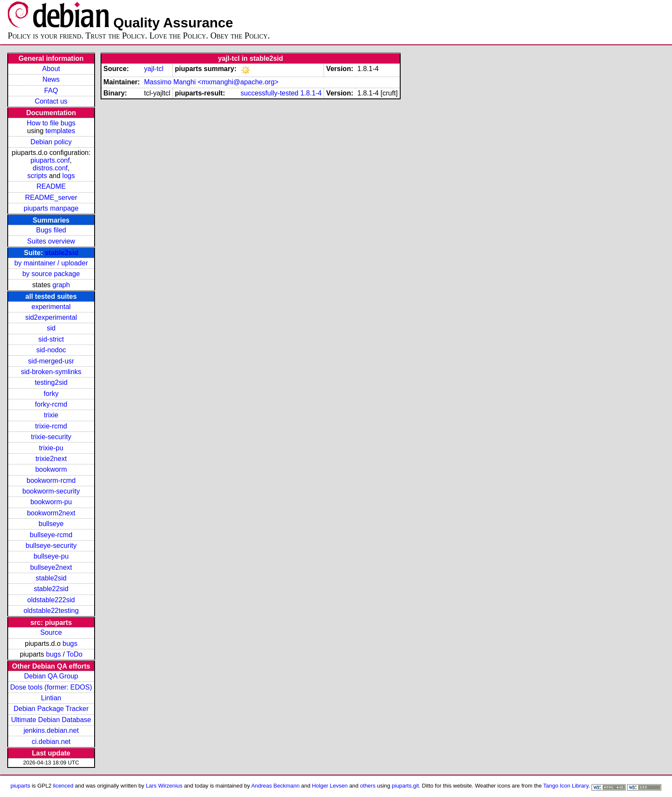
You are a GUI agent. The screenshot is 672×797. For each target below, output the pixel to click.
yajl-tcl (153, 69)
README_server (51, 198)
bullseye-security (51, 546)
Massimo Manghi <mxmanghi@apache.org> (211, 82)
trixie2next (51, 459)
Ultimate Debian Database (51, 720)
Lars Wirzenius (164, 786)
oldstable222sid (51, 600)
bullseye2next (51, 567)
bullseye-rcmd (51, 535)
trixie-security (51, 437)
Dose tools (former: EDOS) (51, 687)
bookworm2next (51, 513)
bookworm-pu (51, 502)
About (51, 69)
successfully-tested (269, 93)
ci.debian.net (51, 742)
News (51, 79)
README (51, 186)
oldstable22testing (51, 611)
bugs (70, 644)
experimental (51, 307)
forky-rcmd (51, 404)
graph (61, 285)
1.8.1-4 (311, 93)
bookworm (51, 469)
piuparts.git (405, 786)
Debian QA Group (51, 676)
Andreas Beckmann (275, 786)
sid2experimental (51, 317)
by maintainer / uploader (51, 263)
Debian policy (51, 142)
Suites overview (51, 241)
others (368, 786)
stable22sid (51, 589)
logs (69, 176)
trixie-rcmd (51, 426)
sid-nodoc (51, 350)
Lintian (51, 698)
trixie (51, 415)
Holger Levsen (330, 786)
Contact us (51, 101)
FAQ (51, 91)
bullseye (51, 524)
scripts (37, 176)
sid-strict (51, 339)
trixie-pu (51, 448)
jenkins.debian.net (51, 730)
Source (51, 632)
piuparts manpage (51, 208)
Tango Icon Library (566, 786)
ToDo (74, 654)
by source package (51, 274)
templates (60, 131)
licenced (63, 786)
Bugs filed (51, 230)
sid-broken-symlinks (51, 372)
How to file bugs (51, 123)
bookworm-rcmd (51, 480)
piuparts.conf (50, 160)
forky (51, 394)
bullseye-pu (51, 556)
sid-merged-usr (51, 361)
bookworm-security (51, 491)
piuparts (21, 786)
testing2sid (51, 382)
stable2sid (62, 253)
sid (51, 328)
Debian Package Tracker (51, 709)
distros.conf (50, 168)
